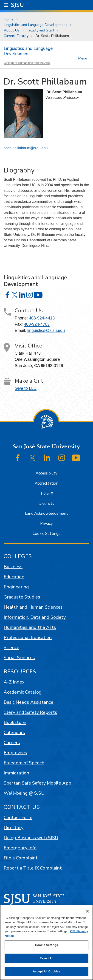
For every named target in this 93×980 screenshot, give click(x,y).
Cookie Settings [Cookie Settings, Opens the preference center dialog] (46, 945)
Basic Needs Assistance (28, 702)
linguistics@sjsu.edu (46, 330)
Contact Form (18, 818)
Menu (83, 58)
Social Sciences (19, 658)
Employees (15, 753)
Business (13, 567)
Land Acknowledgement (46, 513)
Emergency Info (20, 848)
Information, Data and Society (35, 617)
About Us (12, 30)
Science (11, 648)
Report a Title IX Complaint (33, 868)
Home (9, 19)
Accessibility (46, 473)
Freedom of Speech (24, 763)
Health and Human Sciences (33, 607)
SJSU (18, 5)
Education (14, 577)
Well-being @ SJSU (24, 793)
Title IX (47, 493)
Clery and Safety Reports (30, 712)
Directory (14, 828)
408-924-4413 (42, 318)
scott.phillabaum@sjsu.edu (26, 148)
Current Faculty (16, 36)
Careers (12, 743)
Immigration (16, 773)
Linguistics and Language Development (35, 25)
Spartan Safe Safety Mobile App (37, 783)
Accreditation (46, 483)
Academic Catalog (23, 692)
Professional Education (28, 637)
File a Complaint (21, 858)
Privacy (46, 524)
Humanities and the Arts (30, 627)
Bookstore (15, 722)
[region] (46, 942)
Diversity (46, 504)
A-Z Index (14, 682)
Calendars (14, 733)
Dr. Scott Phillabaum (52, 36)
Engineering (16, 587)
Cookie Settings (46, 534)
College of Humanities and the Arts (27, 63)
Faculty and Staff (40, 30)
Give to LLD (26, 388)
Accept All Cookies (47, 971)
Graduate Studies (22, 597)
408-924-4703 (37, 324)
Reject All (46, 958)
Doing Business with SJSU (31, 838)
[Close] (87, 911)
